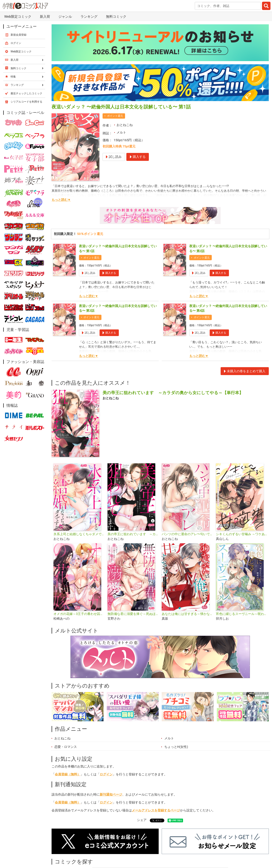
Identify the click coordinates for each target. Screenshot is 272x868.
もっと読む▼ (61, 200)
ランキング (89, 17)
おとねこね (125, 125)
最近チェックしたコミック (26, 93)
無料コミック (116, 17)
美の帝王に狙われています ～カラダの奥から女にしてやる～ (133, 534)
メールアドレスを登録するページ (156, 810)
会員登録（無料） (68, 774)
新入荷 (45, 17)
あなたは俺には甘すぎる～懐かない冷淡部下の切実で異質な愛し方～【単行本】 (187, 614)
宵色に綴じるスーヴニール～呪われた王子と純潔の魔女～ (241, 614)
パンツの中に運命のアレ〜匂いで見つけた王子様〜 (187, 534)
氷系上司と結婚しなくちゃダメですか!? (79, 534)
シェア (142, 820)
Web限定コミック (18, 17)
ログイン (106, 774)
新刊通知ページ (111, 794)
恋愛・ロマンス (66, 747)
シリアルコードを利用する (26, 102)
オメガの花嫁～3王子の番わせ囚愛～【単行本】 (79, 614)
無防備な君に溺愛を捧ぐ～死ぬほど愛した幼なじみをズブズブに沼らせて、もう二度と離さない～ (133, 614)
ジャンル (65, 17)
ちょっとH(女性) (176, 747)
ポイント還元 (115, 116)
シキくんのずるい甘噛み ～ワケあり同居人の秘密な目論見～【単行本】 (241, 534)
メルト (121, 132)
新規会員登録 (19, 35)
